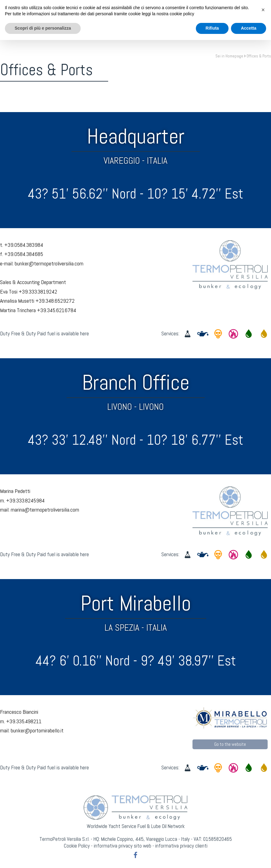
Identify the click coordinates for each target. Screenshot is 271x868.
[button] (263, 838)
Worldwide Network (174, 19)
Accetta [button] (249, 856)
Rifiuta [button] (212, 856)
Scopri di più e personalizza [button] (43, 856)
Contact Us (219, 19)
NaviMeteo (130, 19)
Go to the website (230, 744)
